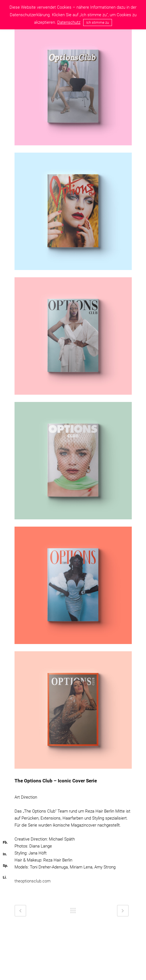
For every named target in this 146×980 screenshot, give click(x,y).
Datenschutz (69, 22)
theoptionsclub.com (33, 881)
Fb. (5, 842)
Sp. (5, 866)
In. (5, 854)
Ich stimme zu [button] (98, 23)
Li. (5, 877)
